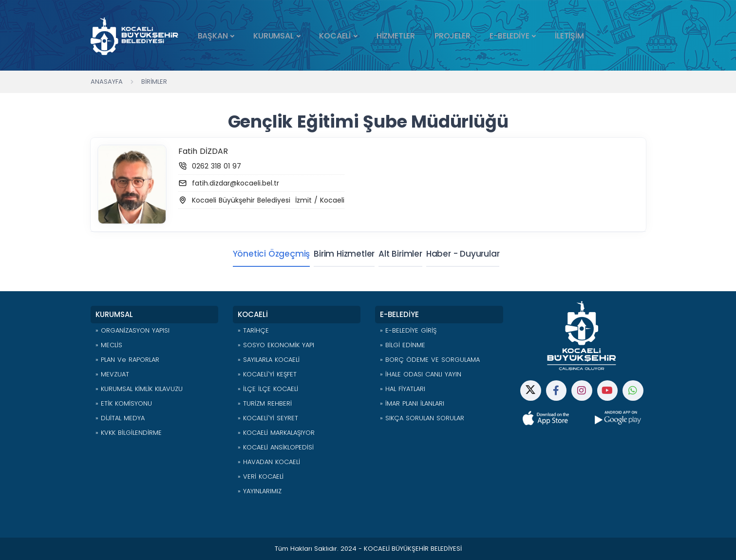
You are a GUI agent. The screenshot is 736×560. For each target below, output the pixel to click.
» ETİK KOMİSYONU (124, 403)
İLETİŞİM (569, 36)
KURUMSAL (273, 36)
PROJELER (452, 36)
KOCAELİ (335, 36)
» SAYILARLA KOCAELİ (269, 360)
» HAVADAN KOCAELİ (269, 462)
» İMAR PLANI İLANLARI (412, 403)
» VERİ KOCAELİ (261, 476)
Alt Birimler (400, 254)
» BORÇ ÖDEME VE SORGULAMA (430, 360)
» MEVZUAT (112, 374)
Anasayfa (107, 82)
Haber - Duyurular (469, 254)
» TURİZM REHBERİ (265, 403)
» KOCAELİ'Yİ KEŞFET (267, 374)
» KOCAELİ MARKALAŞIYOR (276, 433)
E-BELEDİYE (509, 36)
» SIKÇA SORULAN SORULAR (422, 418)
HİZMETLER (396, 36)
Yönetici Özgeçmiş (260, 254)
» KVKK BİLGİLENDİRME (129, 433)
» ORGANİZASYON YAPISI (132, 330)
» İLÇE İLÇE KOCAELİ (268, 389)
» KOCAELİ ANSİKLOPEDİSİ (276, 447)
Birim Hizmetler (338, 254)
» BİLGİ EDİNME (403, 345)
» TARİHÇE (253, 330)
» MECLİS (109, 345)
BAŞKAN (213, 36)
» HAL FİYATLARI (403, 389)
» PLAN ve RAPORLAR (127, 360)
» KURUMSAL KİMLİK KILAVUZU (139, 389)
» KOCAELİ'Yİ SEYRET (268, 418)
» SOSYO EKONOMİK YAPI (276, 345)
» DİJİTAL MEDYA (120, 418)
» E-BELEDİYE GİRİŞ (408, 330)
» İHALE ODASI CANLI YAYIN (421, 374)
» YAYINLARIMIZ (260, 491)
